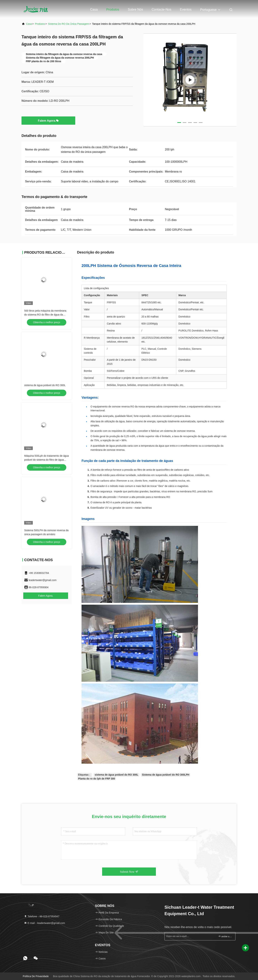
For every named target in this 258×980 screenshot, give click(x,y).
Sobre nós (135, 9)
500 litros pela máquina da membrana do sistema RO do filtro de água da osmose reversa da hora (45, 315)
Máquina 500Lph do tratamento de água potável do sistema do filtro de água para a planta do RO (46, 460)
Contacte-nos (161, 9)
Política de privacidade (36, 976)
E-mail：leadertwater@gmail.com (45, 923)
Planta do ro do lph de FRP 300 (97, 779)
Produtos (113, 9)
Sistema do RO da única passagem (69, 24)
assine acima (225, 936)
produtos (40, 24)
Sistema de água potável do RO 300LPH (166, 775)
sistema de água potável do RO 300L (45, 385)
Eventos (186, 9)
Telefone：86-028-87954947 (42, 916)
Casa (94, 9)
